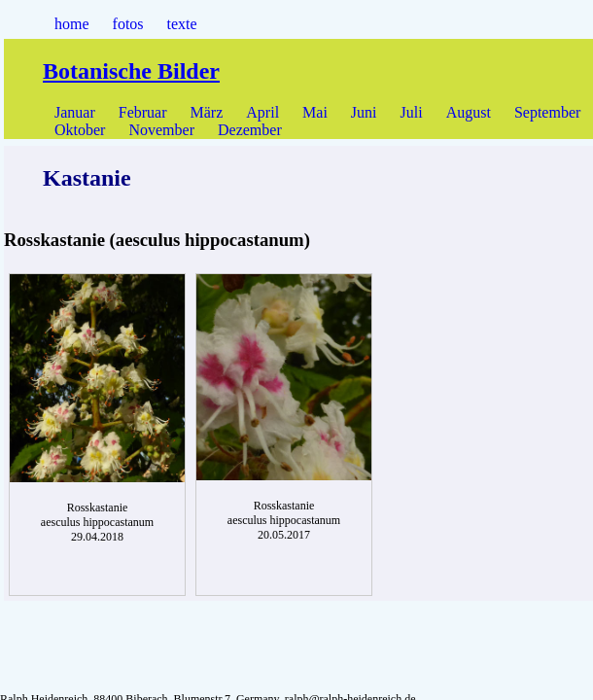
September (547, 112)
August (469, 112)
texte (182, 24)
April (262, 112)
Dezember (250, 130)
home (72, 24)
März (207, 112)
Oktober (80, 130)
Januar (75, 112)
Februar (143, 112)
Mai (315, 112)
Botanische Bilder (131, 71)
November (161, 130)
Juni (364, 112)
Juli (412, 112)
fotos (128, 24)
